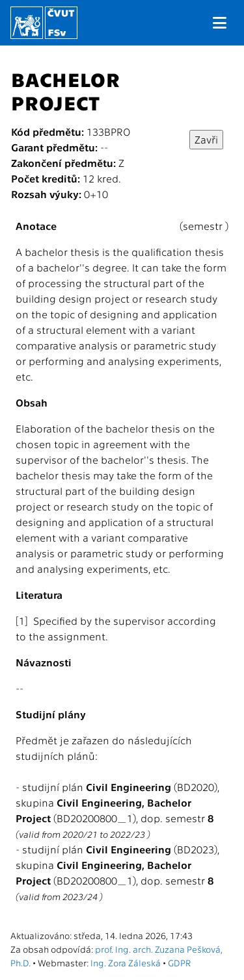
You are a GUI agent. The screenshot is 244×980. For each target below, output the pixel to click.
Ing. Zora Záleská (126, 962)
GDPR (179, 962)
